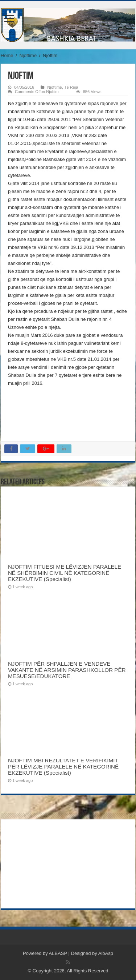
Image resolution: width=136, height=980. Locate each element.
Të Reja (71, 87)
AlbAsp (106, 953)
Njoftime (28, 55)
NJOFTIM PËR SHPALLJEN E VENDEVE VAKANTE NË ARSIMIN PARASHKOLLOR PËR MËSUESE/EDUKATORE (67, 670)
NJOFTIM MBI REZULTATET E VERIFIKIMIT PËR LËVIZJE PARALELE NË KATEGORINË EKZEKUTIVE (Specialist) (63, 767)
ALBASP (58, 953)
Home (7, 55)
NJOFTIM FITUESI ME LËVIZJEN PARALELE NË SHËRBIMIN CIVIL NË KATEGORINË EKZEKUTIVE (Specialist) (65, 573)
